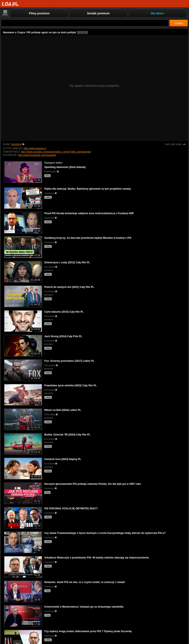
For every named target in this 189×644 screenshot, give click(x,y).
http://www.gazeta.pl (35, 148)
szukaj (179, 23)
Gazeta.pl (16, 144)
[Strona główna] (10, 4)
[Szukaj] (85, 23)
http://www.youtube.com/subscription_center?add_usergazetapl (56, 152)
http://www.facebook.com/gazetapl (37, 155)
